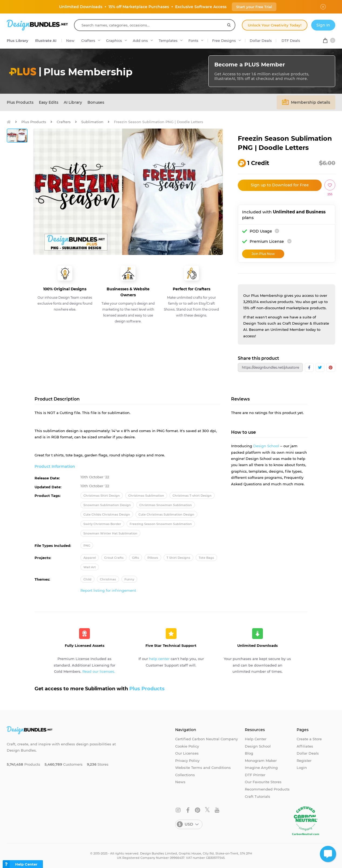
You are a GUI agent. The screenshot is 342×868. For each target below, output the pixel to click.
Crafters (88, 41)
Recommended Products (267, 789)
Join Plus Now (263, 254)
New (70, 41)
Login (302, 768)
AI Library (73, 102)
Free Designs (224, 41)
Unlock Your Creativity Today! (275, 25)
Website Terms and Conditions (203, 768)
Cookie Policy (187, 746)
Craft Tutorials (258, 796)
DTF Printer (255, 775)
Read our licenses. (99, 671)
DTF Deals (291, 41)
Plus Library (18, 41)
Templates (168, 41)
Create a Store (309, 739)
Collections (185, 775)
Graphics (114, 41)
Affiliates (305, 746)
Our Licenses (187, 753)
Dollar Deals (261, 41)
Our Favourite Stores (263, 782)
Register (304, 761)
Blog (249, 753)
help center (159, 659)
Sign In (323, 25)
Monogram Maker (261, 761)
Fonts (193, 41)
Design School (266, 446)
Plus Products (20, 102)
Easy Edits (49, 102)
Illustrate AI (46, 41)
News (180, 782)
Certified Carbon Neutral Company (206, 739)
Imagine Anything (261, 768)
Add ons (140, 41)
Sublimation (92, 122)
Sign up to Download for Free (280, 185)
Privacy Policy (187, 761)
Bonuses (96, 102)
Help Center (256, 739)
